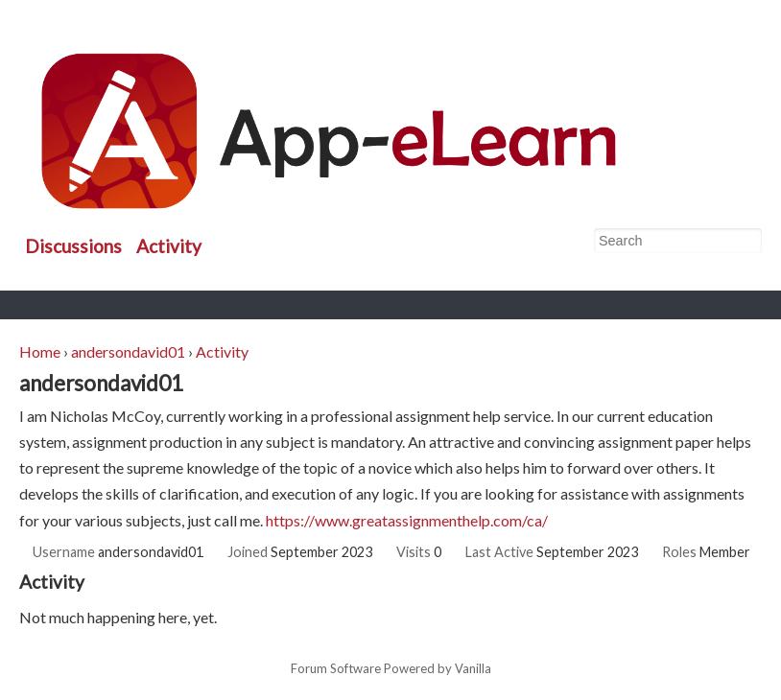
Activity (169, 246)
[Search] (746, 242)
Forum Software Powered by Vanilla (391, 669)
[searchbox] (678, 241)
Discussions (73, 246)
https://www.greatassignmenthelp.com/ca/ (407, 520)
